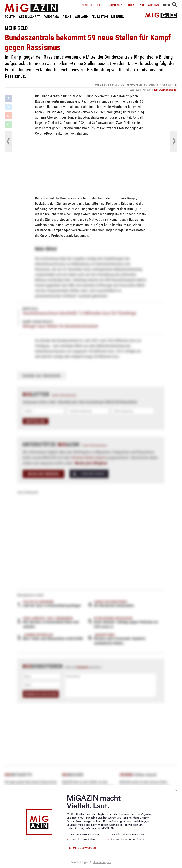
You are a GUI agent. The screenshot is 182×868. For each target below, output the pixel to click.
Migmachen (116, 5)
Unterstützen (135, 5)
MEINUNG (118, 17)
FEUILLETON (100, 17)
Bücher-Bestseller (93, 5)
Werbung (153, 5)
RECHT (67, 17)
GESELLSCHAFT (30, 17)
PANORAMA (51, 17)
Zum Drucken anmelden (165, 90)
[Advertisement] (91, 165)
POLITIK (10, 17)
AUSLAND (81, 17)
